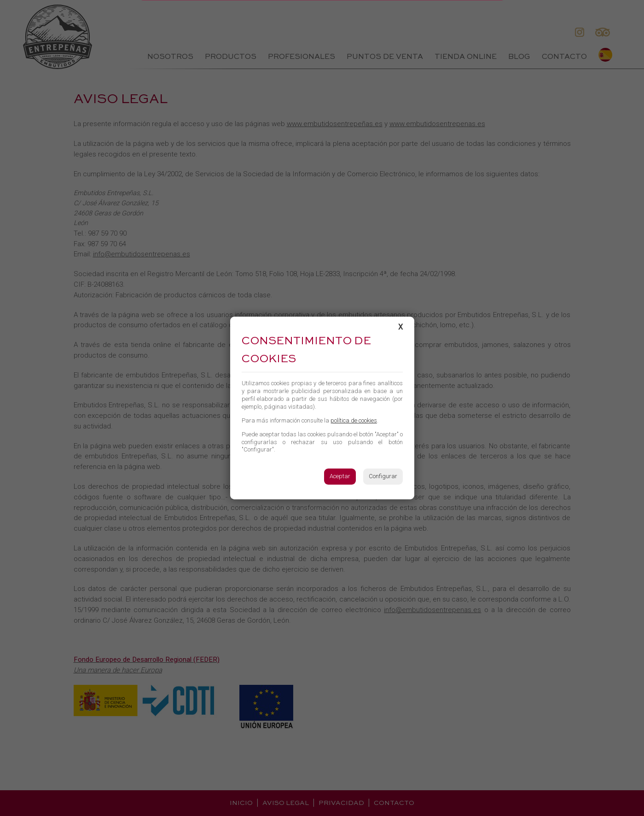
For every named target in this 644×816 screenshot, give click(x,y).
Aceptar (340, 476)
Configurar (383, 476)
